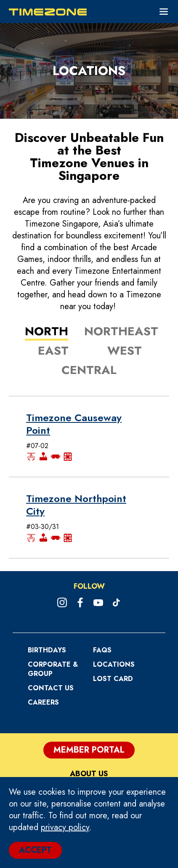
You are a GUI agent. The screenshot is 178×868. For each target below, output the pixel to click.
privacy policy (65, 827)
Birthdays (47, 650)
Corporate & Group (53, 669)
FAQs (102, 650)
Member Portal (89, 750)
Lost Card (113, 679)
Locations (114, 664)
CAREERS (43, 702)
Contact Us (51, 688)
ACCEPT (35, 850)
